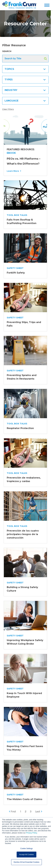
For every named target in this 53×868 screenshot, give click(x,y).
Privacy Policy (32, 833)
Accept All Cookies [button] (26, 855)
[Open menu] (48, 5)
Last (39, 811)
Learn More (13, 171)
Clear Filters (8, 109)
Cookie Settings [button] (26, 849)
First (13, 811)
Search (7, 51)
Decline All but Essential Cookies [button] (27, 862)
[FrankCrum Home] (20, 5)
